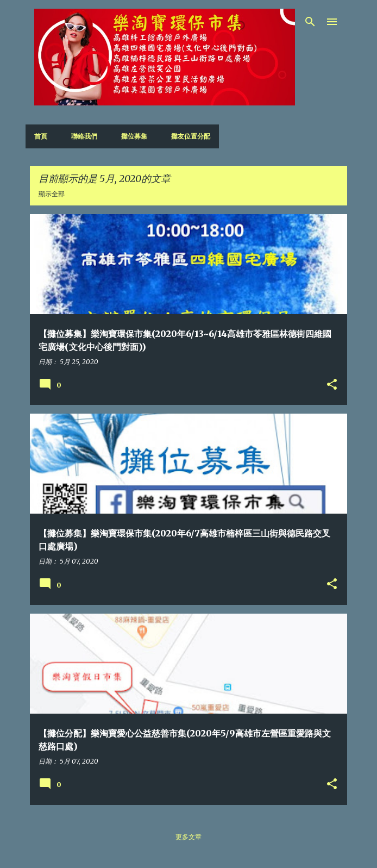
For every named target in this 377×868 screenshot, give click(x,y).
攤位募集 (134, 136)
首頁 (41, 136)
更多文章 (188, 837)
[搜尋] (310, 22)
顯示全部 (52, 194)
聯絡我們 (84, 136)
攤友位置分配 (191, 136)
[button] (332, 385)
